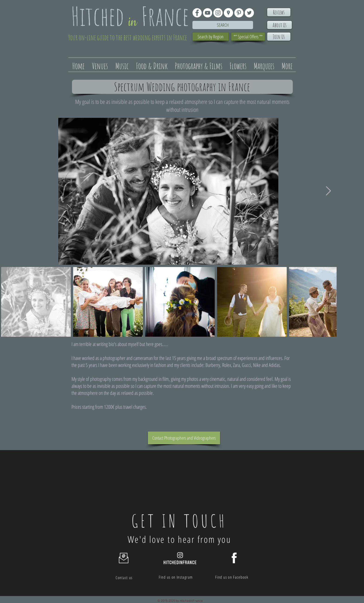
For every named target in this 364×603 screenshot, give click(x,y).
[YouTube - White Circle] (208, 13)
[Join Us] (279, 37)
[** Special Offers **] (248, 37)
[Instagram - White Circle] (218, 13)
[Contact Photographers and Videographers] (184, 438)
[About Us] (279, 25)
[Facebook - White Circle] (197, 13)
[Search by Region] (211, 37)
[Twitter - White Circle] (249, 13)
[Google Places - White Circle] (228, 13)
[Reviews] (279, 12)
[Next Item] (328, 191)
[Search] (223, 25)
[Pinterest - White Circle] (239, 13)
